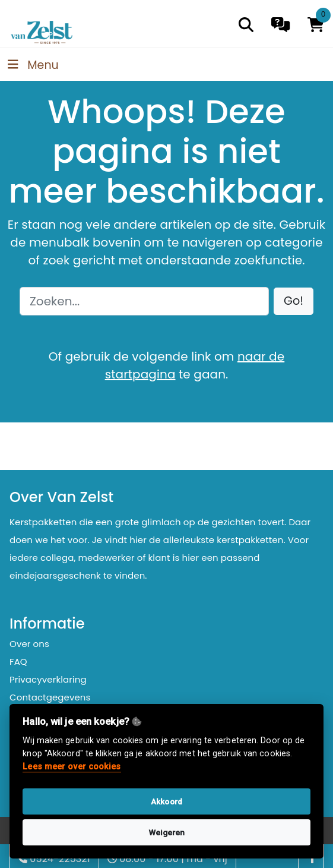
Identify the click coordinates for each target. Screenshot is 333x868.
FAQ (18, 662)
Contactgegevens (50, 697)
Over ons (29, 644)
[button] (294, 302)
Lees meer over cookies (72, 767)
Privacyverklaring (48, 679)
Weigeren (167, 832)
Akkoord (166, 801)
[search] (246, 25)
